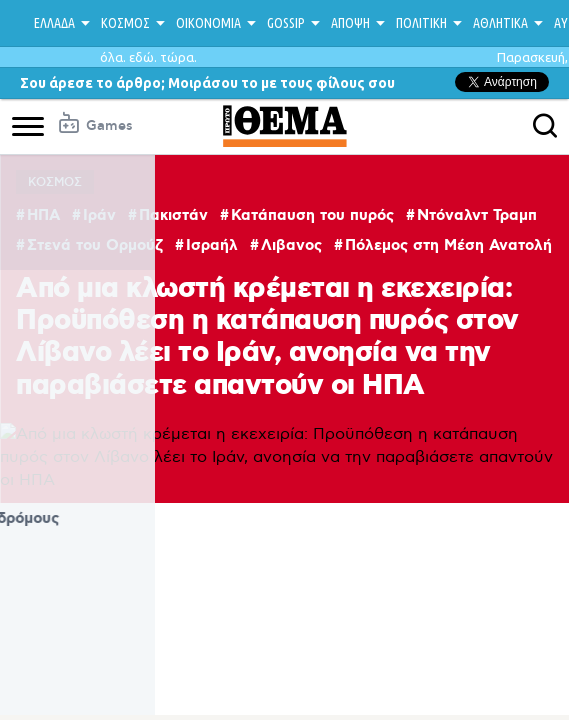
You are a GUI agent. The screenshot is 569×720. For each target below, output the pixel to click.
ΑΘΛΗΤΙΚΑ (500, 23)
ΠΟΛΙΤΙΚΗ (421, 23)
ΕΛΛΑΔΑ (54, 23)
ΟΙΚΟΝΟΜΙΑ (208, 23)
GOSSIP (286, 23)
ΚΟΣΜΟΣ (125, 23)
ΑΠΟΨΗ (350, 23)
